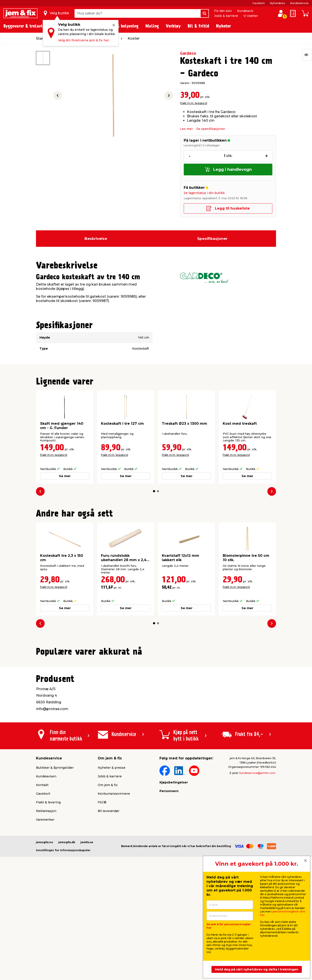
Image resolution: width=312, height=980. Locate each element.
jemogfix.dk (67, 948)
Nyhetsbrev (278, 3)
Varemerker (45, 925)
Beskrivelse (96, 239)
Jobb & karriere (226, 16)
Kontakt (42, 891)
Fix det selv (223, 11)
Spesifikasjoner (212, 239)
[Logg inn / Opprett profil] (281, 13)
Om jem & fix (108, 891)
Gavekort (259, 3)
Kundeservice (299, 3)
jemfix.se (87, 948)
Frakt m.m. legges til (194, 103)
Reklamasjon (46, 917)
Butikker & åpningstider (55, 873)
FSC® (102, 908)
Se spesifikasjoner (211, 129)
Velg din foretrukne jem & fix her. (84, 40)
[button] (154, 491)
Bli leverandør (109, 917)
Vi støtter (251, 16)
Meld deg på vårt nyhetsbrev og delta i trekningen (257, 969)
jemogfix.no (45, 948)
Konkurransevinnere (114, 899)
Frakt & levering (48, 908)
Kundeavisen (46, 882)
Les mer (186, 129)
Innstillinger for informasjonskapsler (63, 956)
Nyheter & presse (112, 873)
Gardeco (188, 53)
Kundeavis (245, 11)
